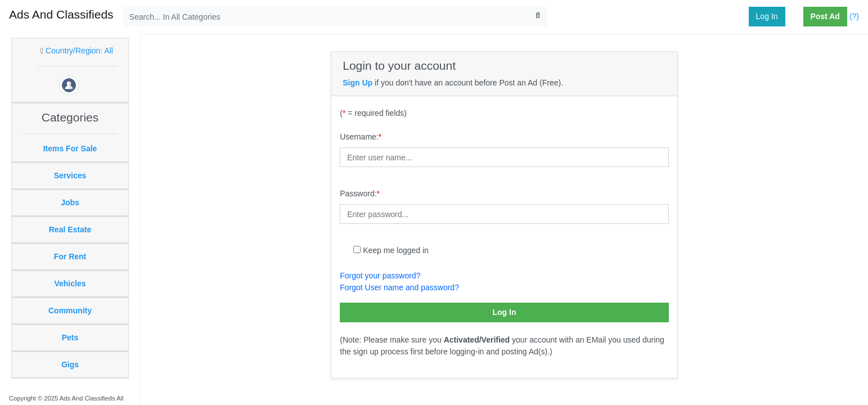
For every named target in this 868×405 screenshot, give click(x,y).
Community (70, 310)
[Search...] (335, 17)
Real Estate (70, 229)
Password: (360, 193)
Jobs (70, 202)
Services (70, 175)
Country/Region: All (79, 51)
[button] (799, 17)
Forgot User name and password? (399, 287)
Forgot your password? (380, 276)
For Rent (70, 256)
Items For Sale (70, 148)
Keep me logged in (396, 250)
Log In (767, 16)
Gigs (70, 364)
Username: (361, 137)
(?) (854, 16)
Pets (70, 337)
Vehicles (70, 283)
